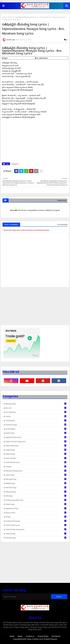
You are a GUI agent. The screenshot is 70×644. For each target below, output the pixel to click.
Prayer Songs (36, 504)
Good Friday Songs (36, 446)
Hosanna (11, 17)
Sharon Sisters (36, 513)
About (20, 636)
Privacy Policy (43, 636)
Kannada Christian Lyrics (36, 471)
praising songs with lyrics (36, 500)
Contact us (30, 636)
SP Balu (36, 517)
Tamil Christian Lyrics (36, 525)
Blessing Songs (36, 404)
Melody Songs (36, 483)
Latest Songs (36, 475)
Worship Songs (36, 538)
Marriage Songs (36, 479)
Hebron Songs (36, 454)
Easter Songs (36, 433)
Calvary (36, 416)
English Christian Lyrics (36, 437)
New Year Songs (36, 487)
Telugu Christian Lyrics (35, 639)
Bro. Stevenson (36, 412)
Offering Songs (36, 492)
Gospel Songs (36, 450)
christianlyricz (36, 421)
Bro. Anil (36, 408)
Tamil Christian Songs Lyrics (36, 529)
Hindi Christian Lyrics (36, 462)
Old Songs (36, 496)
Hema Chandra (36, 458)
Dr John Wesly (36, 429)
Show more (62, 200)
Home (4, 17)
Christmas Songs (36, 425)
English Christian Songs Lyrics (36, 441)
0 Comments (62, 224)
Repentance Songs (36, 508)
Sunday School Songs (36, 521)
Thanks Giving (36, 534)
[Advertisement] (35, 307)
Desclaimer (56, 636)
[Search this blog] (27, 597)
